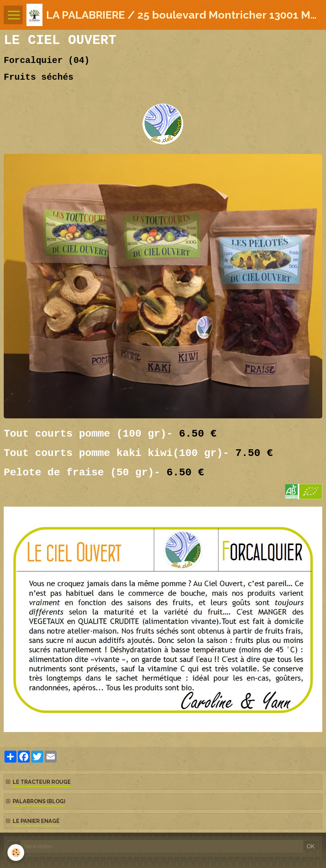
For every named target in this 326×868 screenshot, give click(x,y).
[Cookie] (16, 853)
